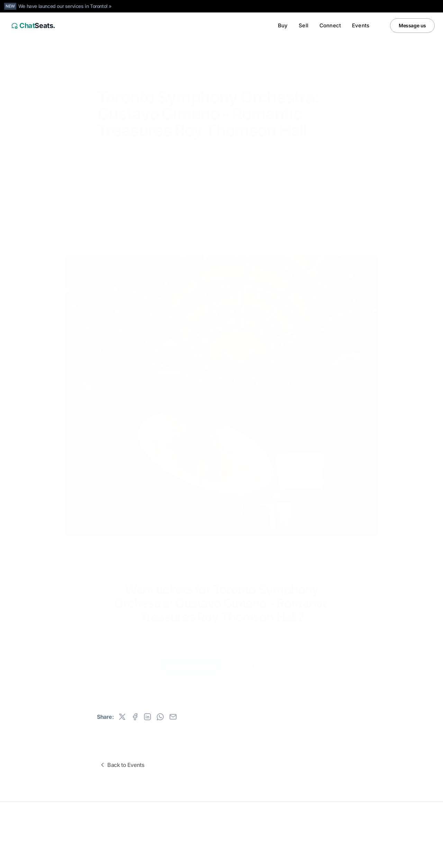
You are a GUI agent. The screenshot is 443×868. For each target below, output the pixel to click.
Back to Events (122, 765)
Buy (283, 25)
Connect (330, 25)
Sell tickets (260, 666)
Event (107, 71)
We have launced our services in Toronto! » (65, 6)
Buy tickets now (192, 666)
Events (361, 25)
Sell (304, 25)
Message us (412, 25)
